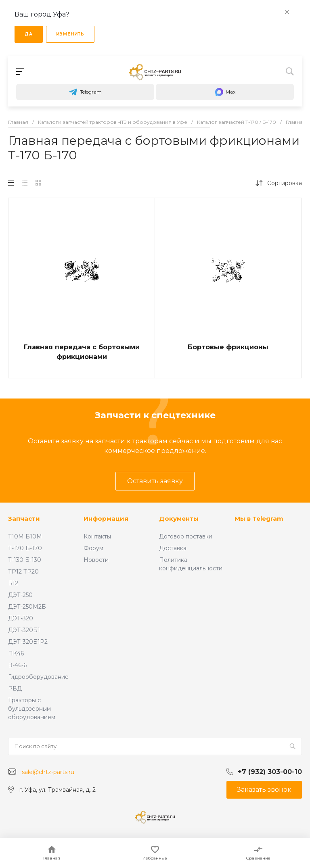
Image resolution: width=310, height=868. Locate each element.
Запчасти (24, 519)
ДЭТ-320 (21, 618)
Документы (179, 519)
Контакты (97, 536)
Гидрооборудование (38, 677)
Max (225, 92)
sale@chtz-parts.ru (48, 772)
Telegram (85, 92)
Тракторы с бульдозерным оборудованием (32, 709)
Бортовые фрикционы (228, 347)
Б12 (13, 583)
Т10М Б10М (25, 536)
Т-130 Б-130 (25, 560)
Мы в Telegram (259, 519)
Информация (106, 519)
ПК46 (16, 653)
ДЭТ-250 (20, 595)
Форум (93, 548)
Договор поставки (186, 536)
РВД (15, 689)
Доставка (173, 548)
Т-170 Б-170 (25, 548)
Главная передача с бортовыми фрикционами (82, 352)
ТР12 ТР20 (23, 572)
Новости (96, 560)
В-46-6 (17, 665)
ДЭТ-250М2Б (27, 607)
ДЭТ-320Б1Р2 (28, 642)
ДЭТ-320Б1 (24, 630)
